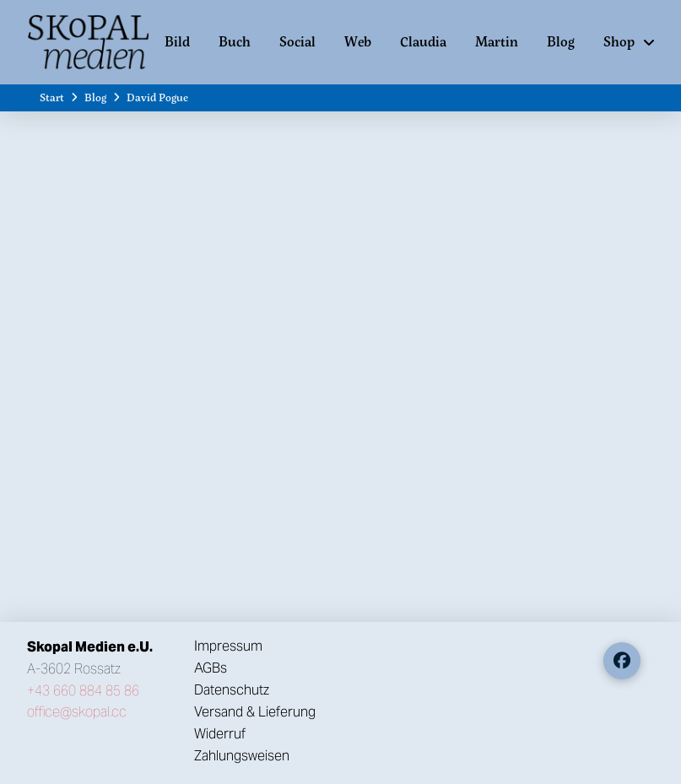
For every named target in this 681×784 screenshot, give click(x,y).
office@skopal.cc (77, 712)
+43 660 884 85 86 (83, 691)
